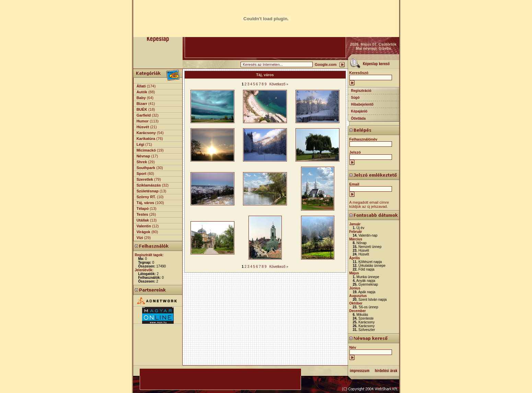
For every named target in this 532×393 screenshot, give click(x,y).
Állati (141, 86)
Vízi (140, 238)
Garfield (144, 115)
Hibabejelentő (362, 104)
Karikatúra (146, 139)
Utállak (143, 220)
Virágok (143, 232)
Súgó (355, 98)
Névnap (143, 156)
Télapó (143, 209)
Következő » (279, 84)
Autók (142, 92)
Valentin (144, 226)
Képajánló (359, 111)
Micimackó (146, 150)
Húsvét (143, 127)
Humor (143, 121)
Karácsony (146, 133)
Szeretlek (145, 179)
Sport (142, 174)
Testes (142, 214)
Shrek (142, 162)
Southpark (146, 168)
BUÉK (142, 109)
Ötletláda (358, 118)
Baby (141, 98)
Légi (141, 144)
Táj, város (145, 203)
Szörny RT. (146, 197)
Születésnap (148, 191)
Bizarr (142, 104)
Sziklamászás (149, 185)
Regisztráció (361, 91)
